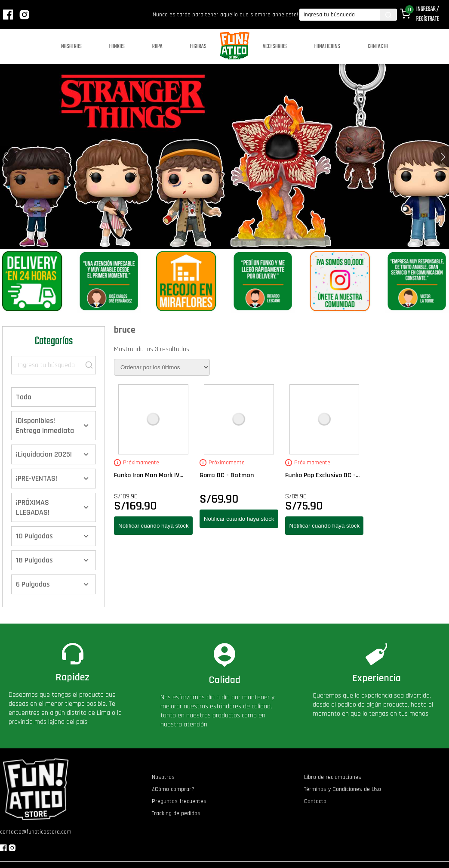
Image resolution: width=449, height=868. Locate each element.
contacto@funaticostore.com (36, 832)
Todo (24, 397)
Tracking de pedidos (176, 813)
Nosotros (71, 47)
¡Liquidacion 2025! (44, 454)
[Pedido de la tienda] (162, 367)
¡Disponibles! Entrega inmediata (45, 426)
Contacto (378, 47)
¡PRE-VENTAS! (37, 478)
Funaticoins (327, 47)
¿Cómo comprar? (173, 789)
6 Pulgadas (33, 584)
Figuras (198, 47)
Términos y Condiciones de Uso (343, 789)
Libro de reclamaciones (333, 777)
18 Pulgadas (34, 560)
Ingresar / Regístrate (428, 14)
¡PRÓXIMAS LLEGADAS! (33, 507)
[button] (443, 157)
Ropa (157, 47)
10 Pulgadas (34, 536)
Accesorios (275, 47)
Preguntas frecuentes (179, 801)
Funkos (117, 47)
